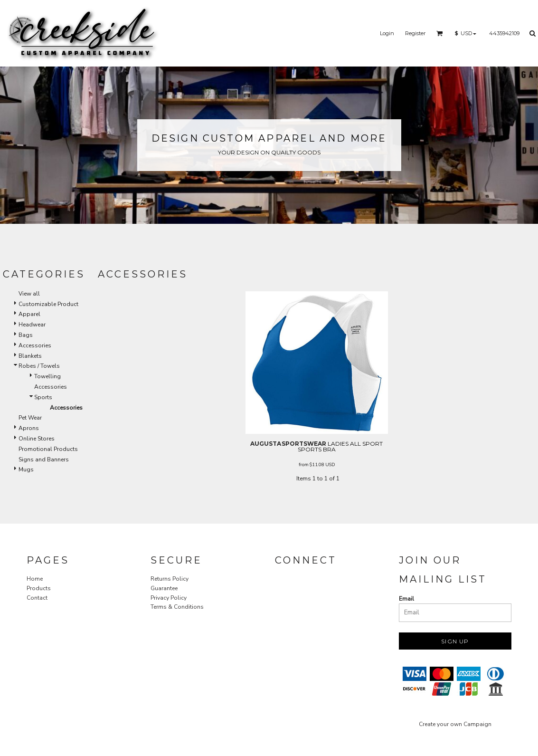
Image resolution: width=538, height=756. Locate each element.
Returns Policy (170, 579)
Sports (43, 397)
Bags (26, 335)
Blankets (30, 356)
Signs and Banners (44, 459)
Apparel (29, 314)
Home (35, 579)
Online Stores (37, 439)
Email (406, 599)
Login (387, 33)
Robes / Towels (39, 366)
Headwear (32, 325)
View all (29, 294)
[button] (440, 33)
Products (39, 588)
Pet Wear (30, 418)
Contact (37, 598)
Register (415, 33)
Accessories (35, 345)
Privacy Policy (169, 598)
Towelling (47, 376)
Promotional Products (48, 449)
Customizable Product (48, 304)
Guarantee (164, 588)
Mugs (26, 469)
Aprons (29, 428)
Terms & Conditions (177, 607)
